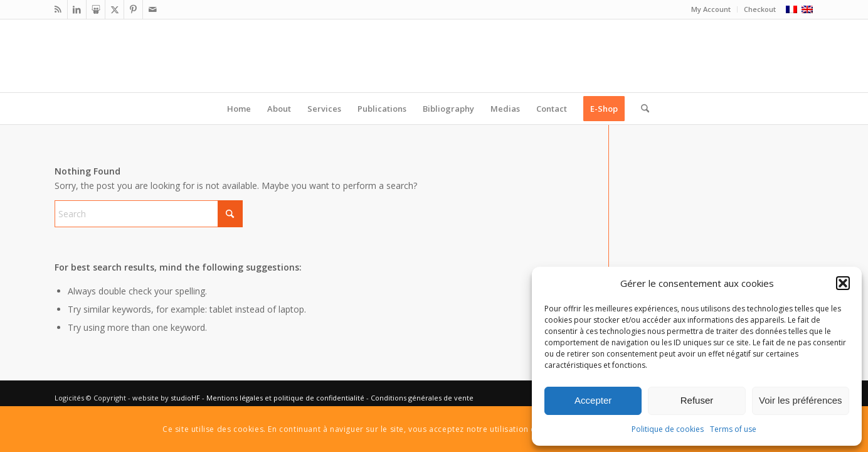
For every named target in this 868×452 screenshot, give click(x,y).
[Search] (641, 109)
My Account (711, 9)
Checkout (760, 9)
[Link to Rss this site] (58, 9)
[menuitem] (711, 9)
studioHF (185, 398)
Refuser (697, 400)
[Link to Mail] (152, 9)
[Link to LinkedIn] (77, 9)
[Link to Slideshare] (96, 9)
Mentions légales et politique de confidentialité (285, 398)
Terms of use (733, 429)
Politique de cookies (668, 429)
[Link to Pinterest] (133, 9)
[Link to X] (114, 9)
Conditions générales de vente (422, 398)
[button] (843, 283)
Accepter (593, 400)
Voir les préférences (801, 400)
